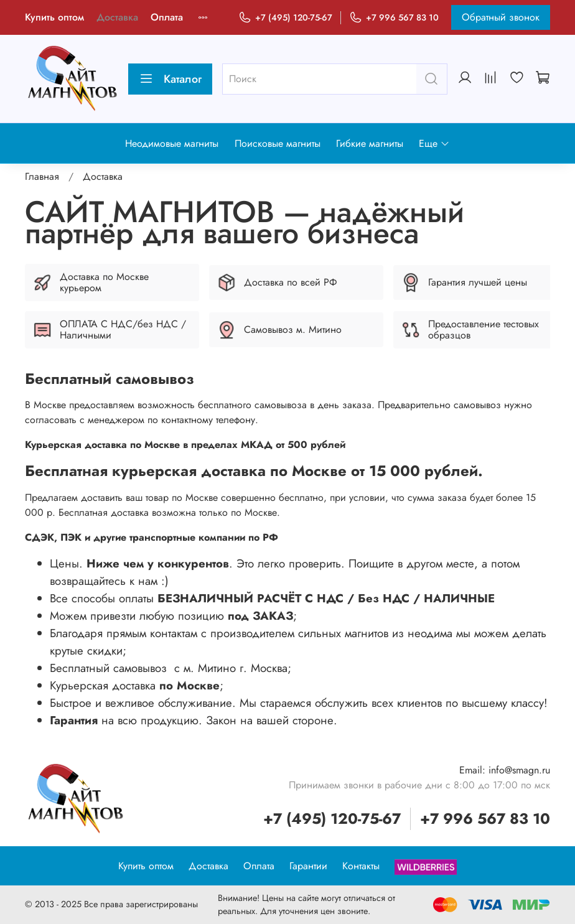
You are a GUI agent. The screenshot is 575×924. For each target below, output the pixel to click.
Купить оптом (54, 17)
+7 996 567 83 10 (394, 18)
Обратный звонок (501, 17)
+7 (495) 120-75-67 (285, 18)
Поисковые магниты (278, 143)
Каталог (170, 79)
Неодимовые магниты (172, 143)
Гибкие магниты (370, 143)
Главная (42, 176)
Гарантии (308, 866)
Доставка (117, 17)
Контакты (361, 866)
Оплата (167, 17)
